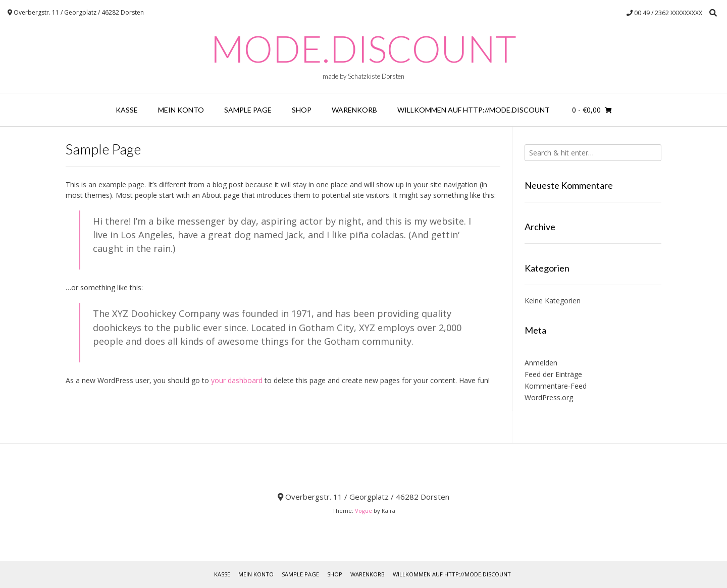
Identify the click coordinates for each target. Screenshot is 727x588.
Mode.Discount (363, 48)
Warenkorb (354, 110)
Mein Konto (181, 110)
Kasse (127, 110)
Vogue (363, 511)
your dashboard (237, 380)
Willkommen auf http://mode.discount (474, 110)
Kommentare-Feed (556, 386)
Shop (302, 110)
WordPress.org (549, 397)
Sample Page (248, 110)
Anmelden (541, 363)
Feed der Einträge (553, 374)
